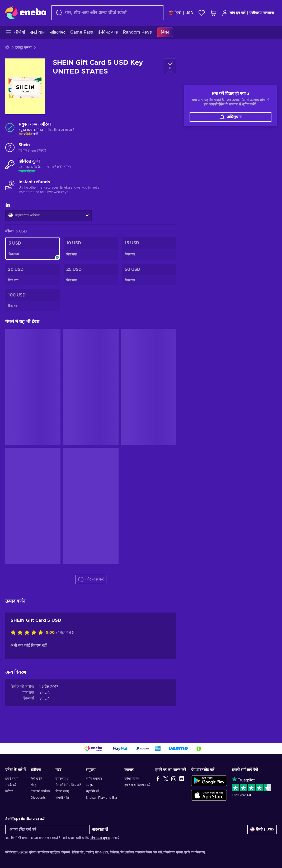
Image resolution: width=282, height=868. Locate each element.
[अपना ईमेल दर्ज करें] (47, 830)
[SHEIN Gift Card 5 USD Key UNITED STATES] (32, 248)
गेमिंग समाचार (94, 779)
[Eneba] (26, 13)
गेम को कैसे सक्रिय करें (68, 785)
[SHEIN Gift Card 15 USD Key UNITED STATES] (149, 248)
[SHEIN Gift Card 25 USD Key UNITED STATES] (91, 275)
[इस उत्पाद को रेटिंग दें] (28, 633)
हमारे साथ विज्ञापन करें (137, 785)
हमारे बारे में (12, 779)
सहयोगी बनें (93, 791)
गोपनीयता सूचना (100, 838)
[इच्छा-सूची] (202, 13)
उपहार (90, 785)
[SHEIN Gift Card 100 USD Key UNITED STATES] (32, 300)
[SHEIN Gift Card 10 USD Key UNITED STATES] (91, 248)
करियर (9, 791)
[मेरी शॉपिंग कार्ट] (213, 13)
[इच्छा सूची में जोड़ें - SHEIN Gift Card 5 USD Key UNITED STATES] (170, 67)
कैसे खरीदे (36, 779)
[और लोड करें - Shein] (10, 148)
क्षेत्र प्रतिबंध (25, 134)
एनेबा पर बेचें (132, 779)
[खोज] (107, 13)
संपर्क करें (11, 785)
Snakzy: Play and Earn (103, 798)
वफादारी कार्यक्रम (40, 791)
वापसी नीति (62, 798)
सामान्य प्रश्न (62, 779)
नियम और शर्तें (154, 852)
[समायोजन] (181, 13)
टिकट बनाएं (62, 791)
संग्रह (33, 785)
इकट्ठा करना (23, 48)
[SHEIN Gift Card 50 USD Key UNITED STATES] (149, 275)
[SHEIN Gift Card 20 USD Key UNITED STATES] (32, 275)
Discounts (38, 798)
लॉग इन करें (234, 13)
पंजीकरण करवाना (262, 13)
